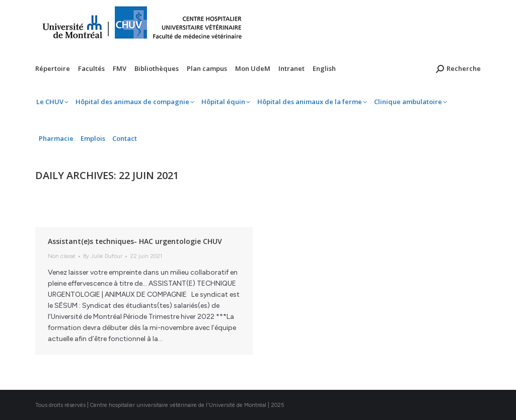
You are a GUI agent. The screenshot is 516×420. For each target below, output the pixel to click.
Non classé (62, 256)
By (103, 256)
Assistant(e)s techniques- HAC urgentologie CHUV (135, 241)
